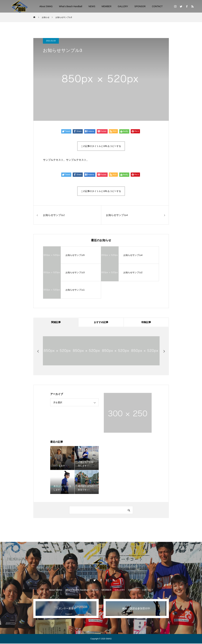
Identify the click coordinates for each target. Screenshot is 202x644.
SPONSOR (140, 6)
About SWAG (46, 6)
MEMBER (106, 6)
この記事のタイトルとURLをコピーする (101, 146)
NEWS (92, 6)
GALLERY (123, 6)
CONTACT (157, 6)
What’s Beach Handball (71, 6)
